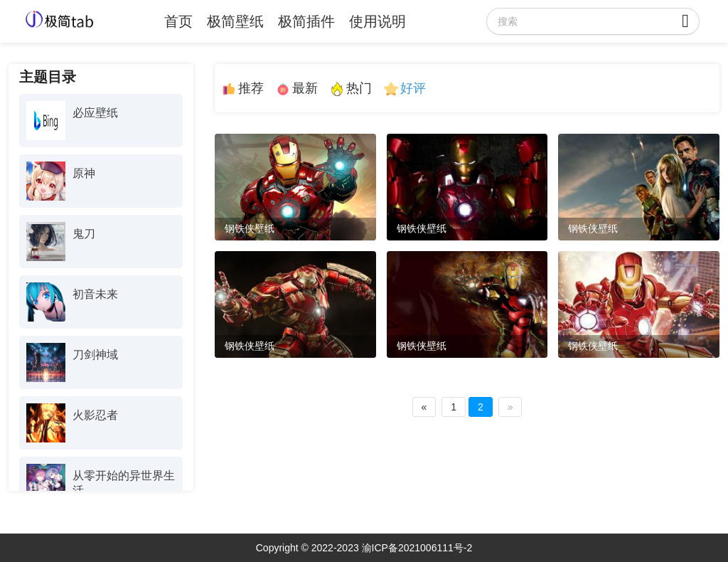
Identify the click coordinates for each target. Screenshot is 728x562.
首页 (178, 21)
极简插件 (306, 21)
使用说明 (378, 21)
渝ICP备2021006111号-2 (417, 548)
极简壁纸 (235, 21)
